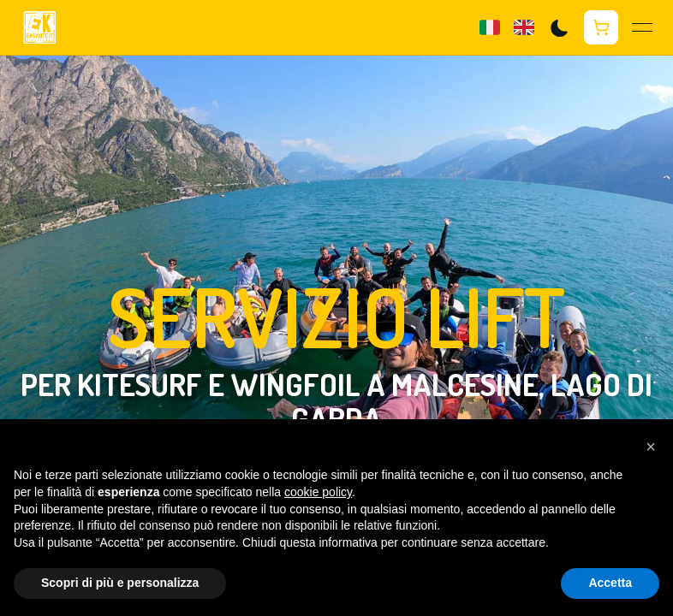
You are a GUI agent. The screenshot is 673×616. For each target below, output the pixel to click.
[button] (651, 447)
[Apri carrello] (601, 27)
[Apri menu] (642, 27)
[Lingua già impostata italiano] (490, 27)
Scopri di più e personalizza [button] (120, 583)
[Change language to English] (524, 27)
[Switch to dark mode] (559, 28)
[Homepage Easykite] (40, 28)
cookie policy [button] (318, 492)
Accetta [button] (610, 583)
